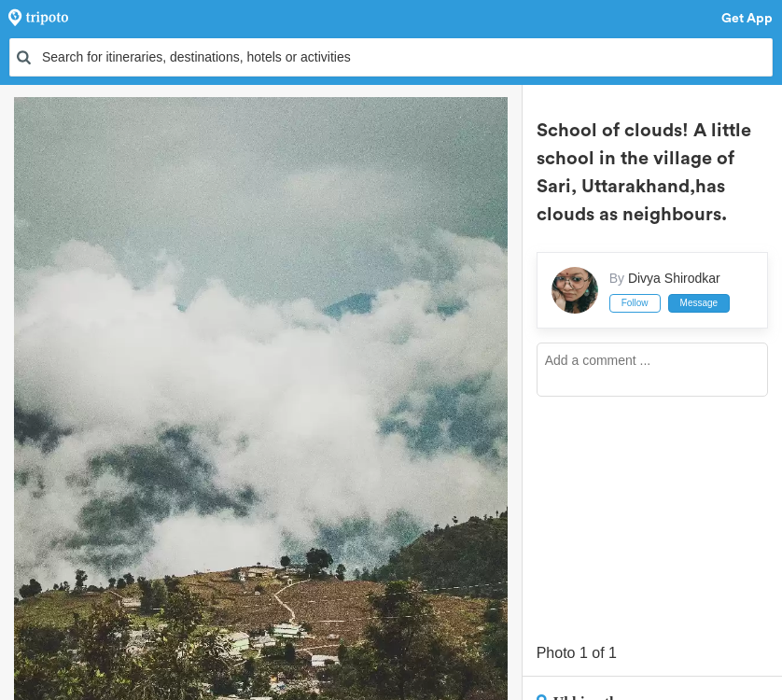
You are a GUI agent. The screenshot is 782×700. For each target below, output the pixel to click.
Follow (635, 303)
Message (699, 303)
